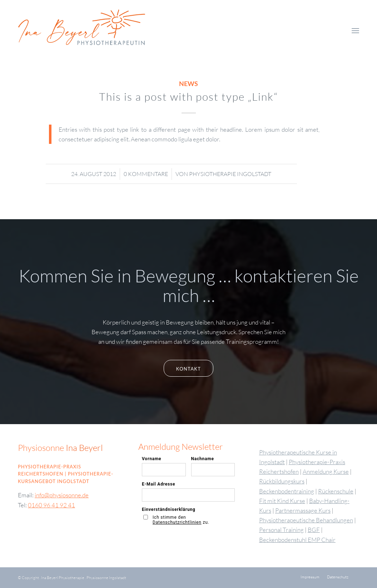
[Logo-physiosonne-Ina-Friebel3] (94, 30)
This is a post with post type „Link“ (188, 97)
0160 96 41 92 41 (51, 505)
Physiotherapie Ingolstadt (230, 174)
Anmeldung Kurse (326, 471)
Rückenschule (336, 491)
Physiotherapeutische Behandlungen (306, 520)
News (188, 84)
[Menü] (355, 30)
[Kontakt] (188, 368)
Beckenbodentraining (287, 491)
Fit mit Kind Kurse (282, 501)
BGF (314, 530)
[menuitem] (355, 30)
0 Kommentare (146, 174)
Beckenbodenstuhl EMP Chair (297, 540)
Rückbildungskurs (282, 481)
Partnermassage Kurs (303, 510)
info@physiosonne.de (62, 495)
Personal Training (281, 530)
